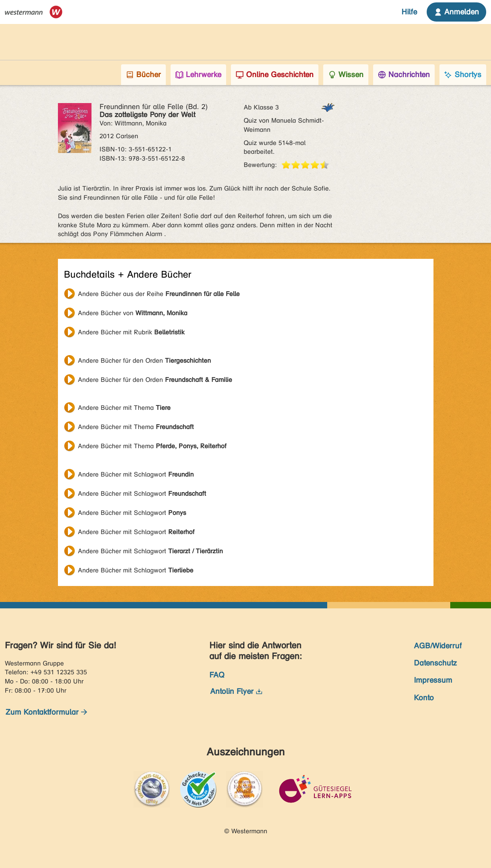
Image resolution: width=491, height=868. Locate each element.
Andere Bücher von (133, 313)
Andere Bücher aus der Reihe (159, 294)
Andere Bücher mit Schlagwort (136, 474)
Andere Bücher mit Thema (124, 408)
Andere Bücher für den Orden (144, 361)
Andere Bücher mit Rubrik (131, 332)
